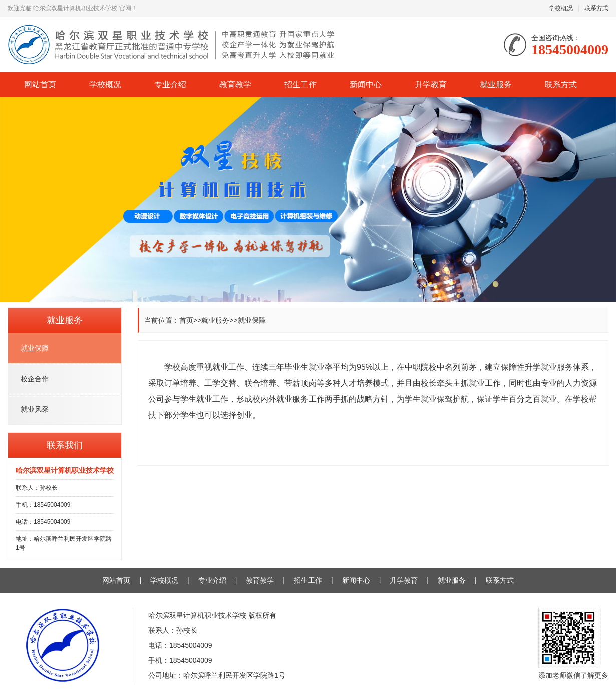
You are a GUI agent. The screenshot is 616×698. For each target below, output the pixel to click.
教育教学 (235, 84)
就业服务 (496, 84)
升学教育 (431, 84)
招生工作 (300, 84)
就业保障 (252, 320)
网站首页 (40, 84)
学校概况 (561, 8)
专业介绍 (170, 84)
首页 (186, 320)
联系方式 (596, 8)
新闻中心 (366, 84)
